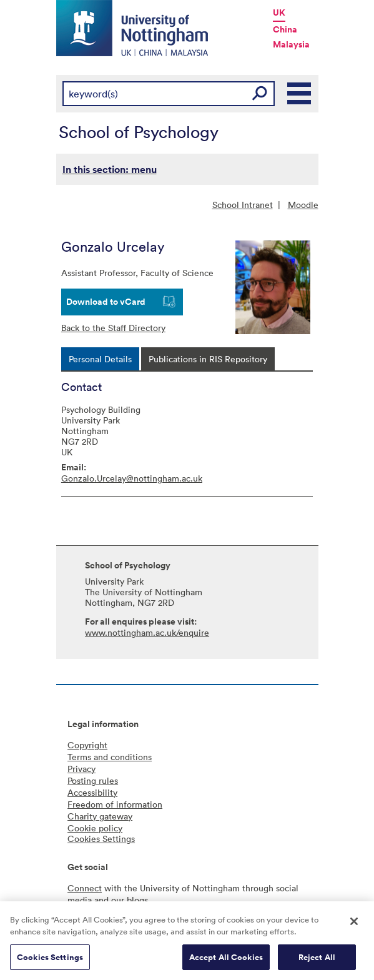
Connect (85, 888)
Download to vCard (106, 302)
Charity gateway (100, 816)
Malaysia (291, 44)
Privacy (81, 769)
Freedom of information (115, 804)
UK (279, 12)
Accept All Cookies (226, 960)
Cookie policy (95, 828)
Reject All (317, 960)
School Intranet (243, 205)
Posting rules (93, 780)
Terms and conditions (110, 757)
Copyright (87, 745)
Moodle (303, 205)
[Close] (354, 924)
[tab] (100, 359)
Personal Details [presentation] (100, 359)
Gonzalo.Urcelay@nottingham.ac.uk (132, 478)
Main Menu (300, 94)
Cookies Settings (50, 960)
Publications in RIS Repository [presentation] (208, 359)
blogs (137, 900)
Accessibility (92, 792)
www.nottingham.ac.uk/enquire (147, 632)
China (285, 29)
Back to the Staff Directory (113, 328)
